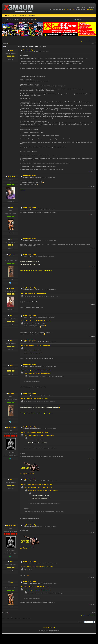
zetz (11, 239)
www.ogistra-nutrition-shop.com (27, 474)
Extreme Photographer (49, 628)
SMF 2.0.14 (41, 631)
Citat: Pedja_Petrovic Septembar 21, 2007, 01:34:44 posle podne (37, 484)
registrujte (73, 9)
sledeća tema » (92, 41)
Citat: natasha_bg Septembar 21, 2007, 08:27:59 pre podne (35, 321)
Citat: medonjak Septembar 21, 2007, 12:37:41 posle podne (35, 370)
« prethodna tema (85, 41)
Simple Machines (55, 631)
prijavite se (66, 9)
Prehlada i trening (28, 50)
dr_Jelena (11, 255)
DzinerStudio (53, 632)
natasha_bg (11, 176)
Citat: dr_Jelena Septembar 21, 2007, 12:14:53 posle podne (35, 345)
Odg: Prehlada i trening (30, 176)
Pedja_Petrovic (11, 427)
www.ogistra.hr (23, 475)
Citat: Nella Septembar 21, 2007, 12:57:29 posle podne (34, 399)
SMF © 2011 (48, 631)
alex (11, 208)
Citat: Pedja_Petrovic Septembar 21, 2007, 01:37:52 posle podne (37, 567)
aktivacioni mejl (90, 9)
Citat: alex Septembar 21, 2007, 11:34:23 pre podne (33, 293)
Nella (11, 50)
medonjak (11, 288)
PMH (36, 20)
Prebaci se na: (81, 622)
